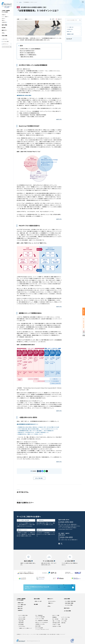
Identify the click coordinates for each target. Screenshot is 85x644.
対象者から (4, 16)
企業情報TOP (19, 640)
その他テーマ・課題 (56, 630)
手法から (3, 20)
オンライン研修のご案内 (23, 621)
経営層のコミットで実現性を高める (28, 55)
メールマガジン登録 (69, 610)
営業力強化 (63, 628)
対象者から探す (70, 34)
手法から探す (20, 612)
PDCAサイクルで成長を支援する (27, 53)
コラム (3, 34)
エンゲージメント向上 (66, 622)
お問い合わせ (43, 521)
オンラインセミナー (52, 607)
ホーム (17, 2)
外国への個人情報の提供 (51, 640)
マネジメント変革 (22, 622)
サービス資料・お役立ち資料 (27, 521)
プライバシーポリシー (26, 640)
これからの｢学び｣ (22, 632)
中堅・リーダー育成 (56, 626)
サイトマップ (63, 640)
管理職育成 (55, 622)
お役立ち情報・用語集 (69, 608)
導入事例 (4, 29)
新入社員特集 (21, 630)
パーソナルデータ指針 (35, 640)
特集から (3, 22)
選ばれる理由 (4, 26)
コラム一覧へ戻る (39, 478)
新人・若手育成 (55, 624)
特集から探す (20, 614)
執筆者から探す (70, 37)
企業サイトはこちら (49, 591)
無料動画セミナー (44, 532)
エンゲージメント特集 (40, 624)
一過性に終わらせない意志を (26, 57)
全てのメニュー (6, 45)
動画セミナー (51, 608)
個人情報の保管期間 (43, 640)
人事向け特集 (21, 626)
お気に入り (60, 19)
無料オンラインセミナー (26, 532)
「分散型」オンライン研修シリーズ (25, 633)
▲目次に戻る (59, 119)
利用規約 (58, 640)
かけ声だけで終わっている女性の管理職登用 (30, 49)
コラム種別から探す (71, 31)
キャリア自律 (64, 626)
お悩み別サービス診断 (57, 632)
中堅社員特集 (21, 628)
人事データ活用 (64, 624)
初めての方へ (5, 40)
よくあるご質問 (6, 43)
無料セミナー (4, 32)
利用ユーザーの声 (38, 607)
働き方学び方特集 (22, 624)
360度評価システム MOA (40, 629)
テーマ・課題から (5, 18)
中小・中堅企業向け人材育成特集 (42, 626)
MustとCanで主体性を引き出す (27, 51)
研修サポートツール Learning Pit (42, 628)
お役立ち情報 (4, 37)
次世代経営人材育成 (56, 628)
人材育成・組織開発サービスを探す (6, 13)
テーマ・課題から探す (72, 28)
